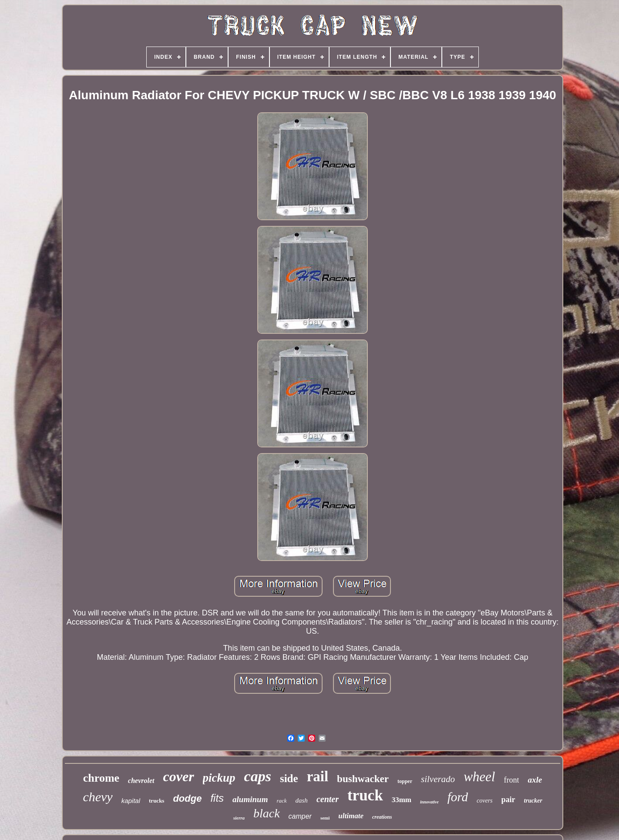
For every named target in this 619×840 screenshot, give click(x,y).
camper (300, 816)
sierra (239, 818)
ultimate (351, 816)
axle (535, 780)
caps (258, 776)
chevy (98, 797)
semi (325, 818)
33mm (402, 800)
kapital (131, 801)
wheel (479, 777)
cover (179, 776)
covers (485, 801)
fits (217, 798)
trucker (533, 801)
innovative (429, 802)
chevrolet (141, 781)
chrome (101, 778)
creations (382, 817)
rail (318, 776)
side (289, 778)
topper (405, 781)
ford (458, 797)
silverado (438, 779)
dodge (187, 798)
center (328, 799)
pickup (219, 778)
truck (365, 795)
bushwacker (363, 779)
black (267, 813)
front (511, 780)
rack (281, 801)
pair (508, 800)
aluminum (250, 799)
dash (302, 800)
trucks (156, 801)
